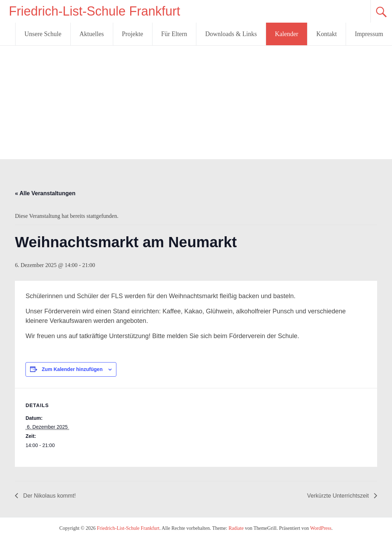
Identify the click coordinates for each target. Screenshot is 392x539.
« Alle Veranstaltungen (45, 193)
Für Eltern (174, 34)
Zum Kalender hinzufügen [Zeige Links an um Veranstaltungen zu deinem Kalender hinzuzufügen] (72, 369)
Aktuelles (92, 34)
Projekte (133, 34)
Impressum (369, 34)
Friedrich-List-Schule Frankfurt (94, 11)
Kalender (287, 34)
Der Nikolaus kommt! (49, 496)
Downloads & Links (231, 34)
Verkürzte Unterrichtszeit (339, 496)
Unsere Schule (43, 34)
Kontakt (327, 34)
